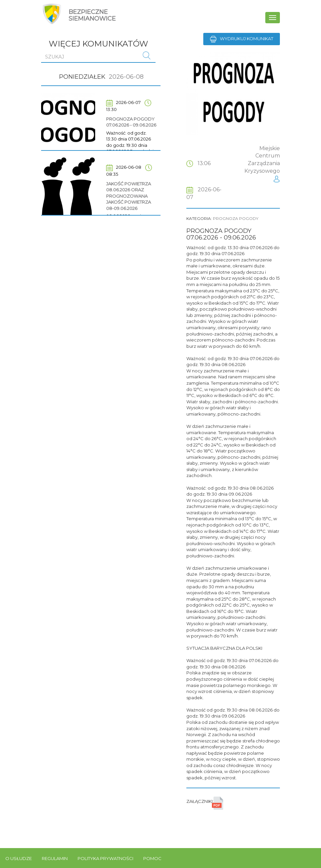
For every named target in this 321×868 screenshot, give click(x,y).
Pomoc (152, 858)
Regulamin (55, 858)
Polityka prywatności (105, 858)
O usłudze (19, 858)
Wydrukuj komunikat (242, 39)
